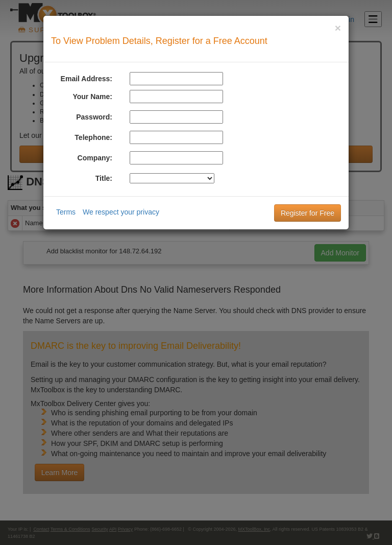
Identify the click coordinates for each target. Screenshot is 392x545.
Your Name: (92, 97)
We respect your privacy (121, 212)
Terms (66, 212)
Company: (95, 158)
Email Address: (87, 79)
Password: (94, 117)
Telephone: (93, 137)
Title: (104, 178)
